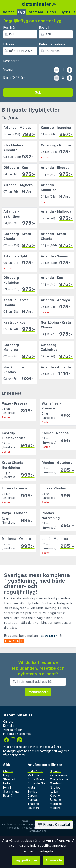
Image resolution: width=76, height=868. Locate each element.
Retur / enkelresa (52, 44)
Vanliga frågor (13, 730)
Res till (44, 28)
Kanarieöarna (59, 775)
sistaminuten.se (28, 824)
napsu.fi (29, 828)
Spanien (55, 771)
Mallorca (33, 775)
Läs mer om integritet (38, 851)
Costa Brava (36, 779)
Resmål (8, 796)
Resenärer (11, 61)
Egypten (33, 808)
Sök (38, 92)
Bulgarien (56, 800)
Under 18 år (35, 771)
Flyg (21, 12)
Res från (10, 28)
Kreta (31, 788)
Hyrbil (65, 12)
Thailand (33, 804)
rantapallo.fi (14, 828)
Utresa (9, 44)
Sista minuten (12, 792)
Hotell (52, 12)
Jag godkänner (26, 860)
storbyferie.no (38, 831)
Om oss (8, 722)
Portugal (33, 800)
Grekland (56, 783)
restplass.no (9, 824)
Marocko (56, 804)
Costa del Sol (36, 783)
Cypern (32, 796)
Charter (8, 12)
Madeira (55, 808)
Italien (54, 792)
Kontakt (9, 726)
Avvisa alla (54, 860)
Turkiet (32, 792)
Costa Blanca (59, 779)
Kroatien (56, 796)
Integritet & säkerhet (17, 734)
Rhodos (55, 788)
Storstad (36, 12)
